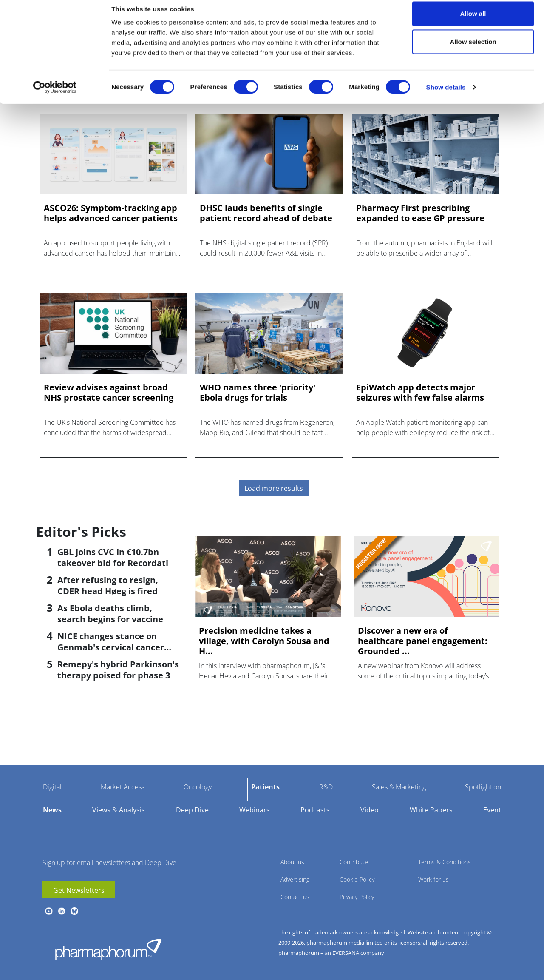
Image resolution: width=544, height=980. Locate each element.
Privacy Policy (357, 897)
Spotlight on (483, 787)
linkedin (62, 911)
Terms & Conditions (445, 862)
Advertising (295, 879)
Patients (265, 787)
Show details (446, 96)
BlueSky (74, 911)
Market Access (123, 787)
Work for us (433, 879)
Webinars (255, 810)
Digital (52, 787)
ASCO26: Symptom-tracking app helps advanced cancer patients (111, 213)
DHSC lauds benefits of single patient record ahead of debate (266, 213)
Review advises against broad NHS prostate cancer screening (109, 393)
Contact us (295, 897)
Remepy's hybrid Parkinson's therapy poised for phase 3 (118, 670)
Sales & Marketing (399, 787)
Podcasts (315, 810)
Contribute (354, 862)
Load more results (274, 488)
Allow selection (473, 50)
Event (492, 810)
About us (292, 862)
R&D (326, 787)
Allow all (473, 22)
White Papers (431, 810)
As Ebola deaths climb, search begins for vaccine (110, 614)
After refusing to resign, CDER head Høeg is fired (108, 585)
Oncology (198, 787)
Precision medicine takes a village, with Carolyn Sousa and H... (264, 641)
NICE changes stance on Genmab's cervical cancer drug (111, 647)
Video (370, 810)
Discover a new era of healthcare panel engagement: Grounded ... (423, 641)
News (52, 810)
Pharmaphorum (108, 949)
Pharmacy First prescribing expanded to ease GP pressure (420, 213)
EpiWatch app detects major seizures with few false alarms (420, 393)
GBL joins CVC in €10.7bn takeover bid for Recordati (113, 557)
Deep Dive (192, 810)
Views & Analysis (119, 810)
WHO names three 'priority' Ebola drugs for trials (258, 393)
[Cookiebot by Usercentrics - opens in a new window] (55, 96)
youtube (49, 911)
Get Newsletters (79, 890)
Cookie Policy (357, 879)
